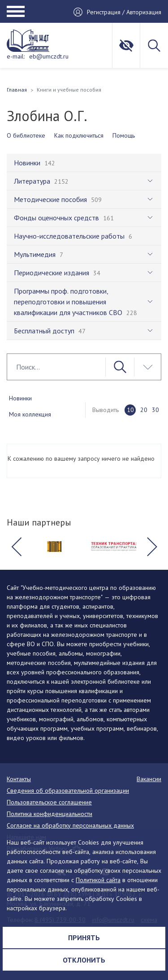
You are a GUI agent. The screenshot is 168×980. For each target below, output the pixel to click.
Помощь (124, 135)
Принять (84, 938)
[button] (16, 547)
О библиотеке (26, 135)
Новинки (20, 398)
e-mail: (16, 56)
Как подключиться (79, 135)
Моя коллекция (30, 414)
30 (155, 410)
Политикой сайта (98, 880)
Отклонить (84, 960)
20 (144, 410)
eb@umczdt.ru (49, 56)
